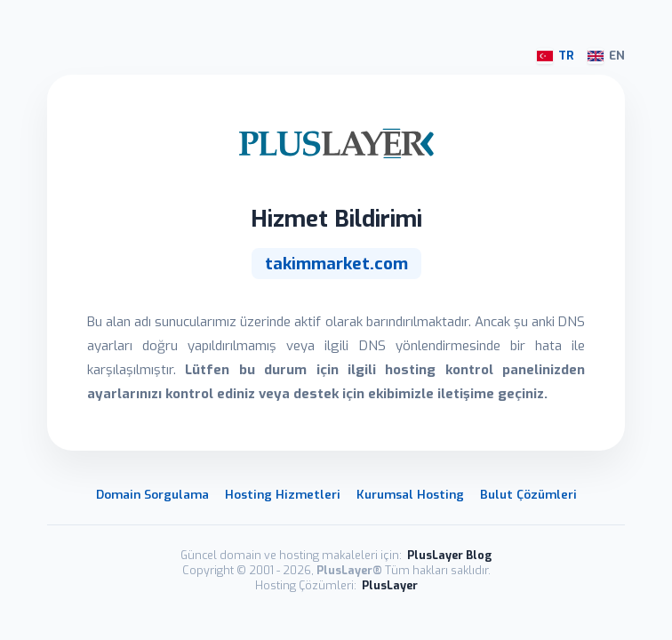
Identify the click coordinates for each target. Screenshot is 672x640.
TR (556, 56)
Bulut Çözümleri (528, 494)
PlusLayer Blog (449, 555)
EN (606, 56)
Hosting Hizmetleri (283, 494)
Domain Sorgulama (152, 494)
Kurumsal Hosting (410, 494)
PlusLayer (390, 585)
